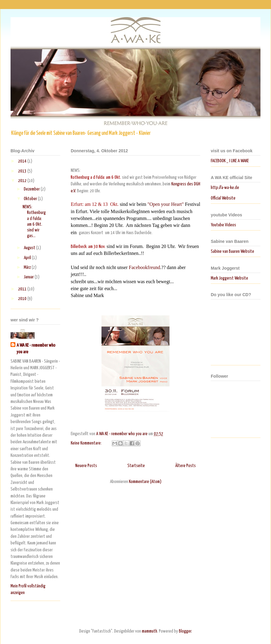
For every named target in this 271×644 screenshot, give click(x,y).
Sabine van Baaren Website (232, 251)
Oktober (31, 199)
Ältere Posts (185, 466)
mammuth (150, 631)
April (28, 258)
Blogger (185, 631)
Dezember (32, 189)
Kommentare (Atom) (145, 482)
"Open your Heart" (166, 204)
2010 (23, 299)
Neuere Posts (86, 466)
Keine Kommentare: (87, 443)
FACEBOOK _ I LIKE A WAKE (230, 161)
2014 (23, 161)
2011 (23, 289)
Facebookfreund (144, 267)
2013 (23, 171)
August (30, 248)
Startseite (136, 466)
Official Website (223, 198)
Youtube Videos (223, 225)
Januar (29, 277)
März (28, 267)
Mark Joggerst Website (229, 278)
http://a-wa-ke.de (225, 188)
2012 (23, 181)
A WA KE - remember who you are (36, 349)
